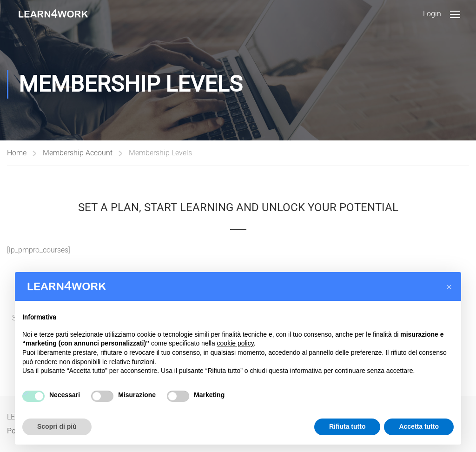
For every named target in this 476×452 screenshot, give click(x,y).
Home (17, 153)
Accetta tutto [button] (419, 426)
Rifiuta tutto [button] (347, 426)
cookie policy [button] (235, 343)
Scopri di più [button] (57, 426)
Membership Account (78, 153)
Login (432, 14)
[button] (449, 287)
